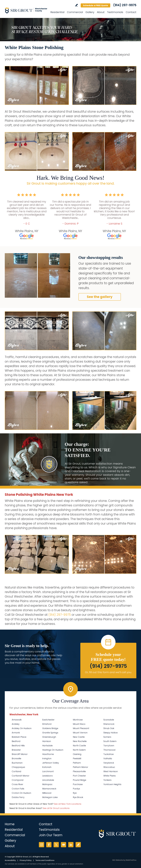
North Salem (79, 750)
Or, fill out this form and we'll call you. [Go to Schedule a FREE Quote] (108, 672)
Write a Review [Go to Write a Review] (76, 5)
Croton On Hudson (21, 793)
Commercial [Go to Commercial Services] (75, 12)
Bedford (16, 741)
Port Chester (79, 776)
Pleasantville (79, 771)
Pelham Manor (81, 767)
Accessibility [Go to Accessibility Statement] (10, 860)
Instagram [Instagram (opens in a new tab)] (42, 845)
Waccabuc (109, 767)
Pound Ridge (80, 780)
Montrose (78, 720)
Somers (107, 737)
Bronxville (16, 758)
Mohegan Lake (50, 797)
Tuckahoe (109, 754)
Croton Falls (18, 789)
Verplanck (109, 763)
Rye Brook (78, 797)
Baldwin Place (19, 737)
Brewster (16, 750)
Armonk (16, 733)
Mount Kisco (79, 724)
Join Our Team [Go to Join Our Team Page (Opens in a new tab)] (51, 835)
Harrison (47, 741)
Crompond (18, 780)
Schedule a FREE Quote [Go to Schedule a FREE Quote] (95, 5)
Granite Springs (50, 733)
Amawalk (17, 720)
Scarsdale (109, 720)
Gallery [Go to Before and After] (90, 12)
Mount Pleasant (81, 728)
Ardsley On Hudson (22, 728)
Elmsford (47, 724)
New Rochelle (80, 741)
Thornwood (109, 750)
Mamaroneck (49, 789)
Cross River (17, 784)
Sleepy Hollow (111, 733)
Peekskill (77, 758)
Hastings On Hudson (53, 750)
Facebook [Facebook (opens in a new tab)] (49, 845)
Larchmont (48, 771)
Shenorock (109, 724)
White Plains (110, 776)
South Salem (110, 741)
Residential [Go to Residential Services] (57, 12)
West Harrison (111, 771)
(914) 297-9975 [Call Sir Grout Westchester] (125, 5)
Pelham (77, 763)
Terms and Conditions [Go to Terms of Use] (45, 860)
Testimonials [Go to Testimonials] (115, 12)
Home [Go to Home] (10, 824)
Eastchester (48, 720)
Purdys (76, 789)
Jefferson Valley (51, 763)
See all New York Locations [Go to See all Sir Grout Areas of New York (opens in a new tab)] (68, 804)
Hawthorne (48, 754)
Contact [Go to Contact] (131, 12)
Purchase (78, 784)
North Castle (79, 746)
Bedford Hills (18, 746)
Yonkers (107, 780)
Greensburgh (49, 737)
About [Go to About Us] (101, 12)
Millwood (47, 793)
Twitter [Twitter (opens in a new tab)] (56, 845)
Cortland (16, 771)
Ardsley (16, 724)
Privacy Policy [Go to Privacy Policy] (26, 860)
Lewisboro (48, 776)
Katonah (47, 767)
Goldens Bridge (50, 728)
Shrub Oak (109, 728)
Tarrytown (109, 746)
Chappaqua (18, 767)
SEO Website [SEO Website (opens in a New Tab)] (118, 860)
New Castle (79, 737)
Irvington (47, 758)
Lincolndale (48, 780)
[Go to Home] (26, 10)
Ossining (77, 754)
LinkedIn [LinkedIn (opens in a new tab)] (71, 845)
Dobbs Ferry (18, 797)
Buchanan (17, 763)
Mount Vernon (80, 733)
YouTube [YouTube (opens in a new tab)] (64, 845)
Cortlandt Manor (21, 776)
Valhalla (108, 758)
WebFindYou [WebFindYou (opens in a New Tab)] (131, 860)
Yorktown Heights (112, 784)
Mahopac (47, 784)
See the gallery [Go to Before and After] (100, 297)
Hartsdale (47, 746)
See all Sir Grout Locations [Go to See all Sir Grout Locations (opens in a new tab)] (56, 808)
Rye (75, 793)
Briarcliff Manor (20, 754)
